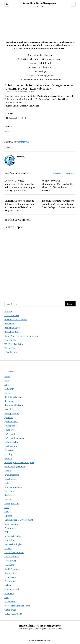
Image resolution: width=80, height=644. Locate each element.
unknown (9, 593)
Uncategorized (23, 142)
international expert (15, 487)
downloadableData (14, 405)
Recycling (9, 324)
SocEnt (8, 548)
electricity (9, 409)
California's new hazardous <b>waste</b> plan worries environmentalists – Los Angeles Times (19, 206)
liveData (8, 495)
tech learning (11, 577)
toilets (8, 585)
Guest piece (10, 479)
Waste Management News (17, 606)
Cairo (7, 393)
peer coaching (11, 524)
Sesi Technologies (13, 544)
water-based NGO (13, 614)
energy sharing (12, 413)
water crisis (10, 610)
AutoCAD (9, 389)
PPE (6, 532)
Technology (10, 581)
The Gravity (10, 340)
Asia (6, 385)
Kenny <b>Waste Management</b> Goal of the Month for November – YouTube (58, 185)
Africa (7, 377)
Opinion (8, 516)
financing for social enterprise (19, 462)
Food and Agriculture (15, 467)
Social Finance (12, 557)
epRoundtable (11, 442)
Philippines (10, 528)
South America (12, 569)
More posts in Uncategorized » (64, 173)
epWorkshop (11, 446)
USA (6, 597)
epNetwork (10, 434)
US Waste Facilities (14, 344)
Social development (14, 552)
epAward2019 (11, 422)
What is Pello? (11, 352)
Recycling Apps (12, 328)
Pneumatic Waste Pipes (16, 320)
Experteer (9, 450)
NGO (7, 507)
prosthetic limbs (13, 536)
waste (8, 148)
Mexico (8, 499)
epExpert (9, 430)
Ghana (8, 471)
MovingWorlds (12, 503)
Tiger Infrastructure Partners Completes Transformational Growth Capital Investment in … (58, 206)
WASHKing (10, 602)
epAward (9, 417)
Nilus (7, 512)
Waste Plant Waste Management (40, 3)
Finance (8, 458)
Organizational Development (19, 520)
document (9, 401)
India (7, 483)
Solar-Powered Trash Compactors (21, 336)
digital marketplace (14, 397)
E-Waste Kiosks (12, 315)
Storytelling (10, 573)
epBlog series (11, 426)
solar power (10, 561)
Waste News (10, 348)
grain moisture (12, 475)
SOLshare (9, 565)
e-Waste (8, 311)
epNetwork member (14, 438)
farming (8, 454)
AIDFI (7, 381)
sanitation (9, 540)
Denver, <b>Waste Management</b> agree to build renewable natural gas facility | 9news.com (20, 185)
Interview (9, 491)
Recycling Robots (13, 332)
